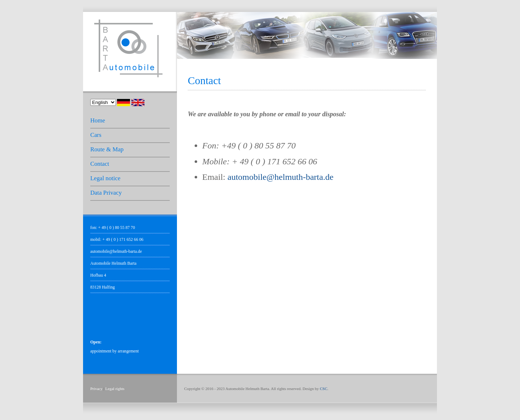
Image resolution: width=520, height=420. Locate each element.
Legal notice (105, 178)
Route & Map (107, 149)
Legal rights (115, 389)
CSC (324, 389)
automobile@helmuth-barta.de (116, 252)
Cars (96, 135)
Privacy (96, 389)
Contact (100, 164)
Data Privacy (106, 193)
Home (98, 120)
